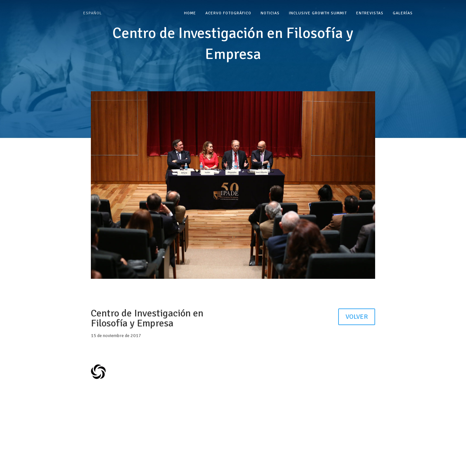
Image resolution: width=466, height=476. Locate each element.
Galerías (403, 13)
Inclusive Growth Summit (318, 13)
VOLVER (357, 317)
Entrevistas (370, 13)
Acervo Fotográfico (228, 13)
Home (190, 13)
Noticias (270, 13)
